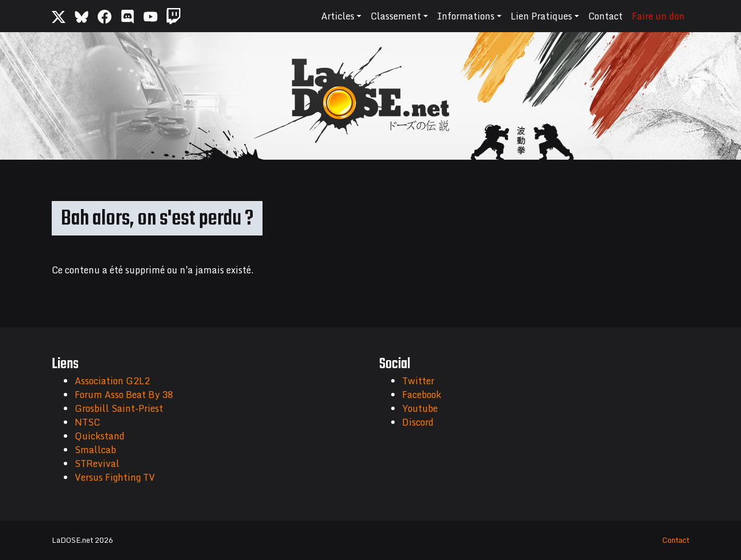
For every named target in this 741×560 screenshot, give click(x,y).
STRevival (97, 464)
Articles (338, 16)
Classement (396, 16)
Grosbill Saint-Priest (119, 408)
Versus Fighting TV (115, 477)
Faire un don (658, 16)
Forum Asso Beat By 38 (124, 395)
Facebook (422, 395)
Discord (418, 422)
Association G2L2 (112, 381)
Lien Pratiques (541, 16)
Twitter (418, 381)
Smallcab (95, 450)
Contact (605, 16)
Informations (466, 16)
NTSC (87, 422)
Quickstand (100, 436)
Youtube (420, 408)
